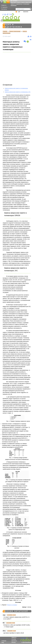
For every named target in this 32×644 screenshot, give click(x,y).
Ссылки (14, 639)
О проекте (4, 7)
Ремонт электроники (15, 31)
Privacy (14, 642)
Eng (3, 642)
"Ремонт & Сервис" (12, 605)
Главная (5, 31)
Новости (4, 5)
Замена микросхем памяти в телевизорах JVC (18, 92)
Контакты (4, 9)
